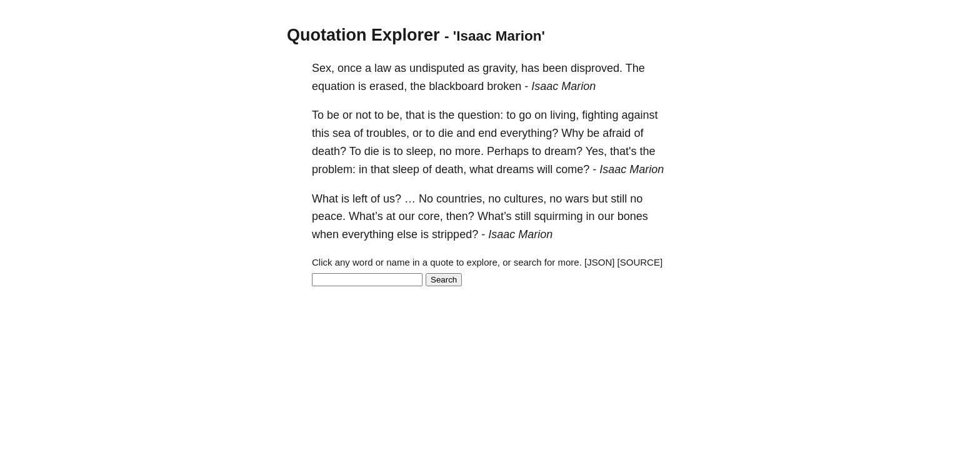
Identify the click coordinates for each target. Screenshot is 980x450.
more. (469, 151)
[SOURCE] (640, 262)
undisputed (437, 68)
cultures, (525, 199)
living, (564, 115)
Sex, (323, 68)
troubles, (388, 133)
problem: (334, 169)
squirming (559, 216)
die (446, 133)
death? (329, 151)
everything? (529, 133)
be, (395, 115)
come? (572, 169)
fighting (600, 115)
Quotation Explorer (363, 35)
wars (577, 199)
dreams (515, 169)
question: (480, 115)
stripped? (455, 234)
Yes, (596, 151)
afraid (617, 133)
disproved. (597, 68)
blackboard (456, 86)
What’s (366, 216)
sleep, (421, 151)
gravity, (500, 68)
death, (451, 169)
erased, (388, 86)
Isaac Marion (563, 86)
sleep (406, 169)
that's (623, 151)
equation (333, 86)
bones (633, 216)
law (383, 68)
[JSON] (599, 262)
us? (392, 199)
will (545, 169)
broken (504, 86)
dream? (563, 151)
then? (460, 216)
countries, (461, 199)
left (360, 199)
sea (342, 133)
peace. (329, 216)
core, (431, 216)
